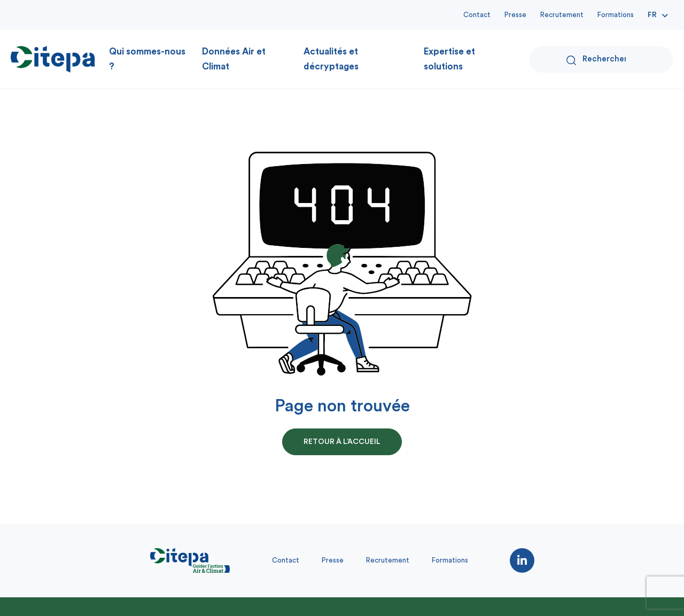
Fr (652, 15)
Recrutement (562, 15)
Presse (515, 15)
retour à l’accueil (342, 442)
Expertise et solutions (449, 59)
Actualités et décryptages (331, 59)
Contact (477, 15)
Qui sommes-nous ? (147, 59)
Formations (616, 15)
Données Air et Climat (234, 59)
